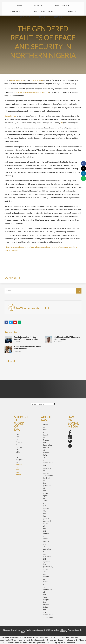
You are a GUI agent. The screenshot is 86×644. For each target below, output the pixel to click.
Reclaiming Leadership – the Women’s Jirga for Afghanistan (26, 338)
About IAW (40, 5)
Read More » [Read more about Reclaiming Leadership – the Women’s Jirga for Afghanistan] (18, 342)
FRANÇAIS (60, 17)
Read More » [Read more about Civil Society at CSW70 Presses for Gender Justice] (58, 342)
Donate (72, 11)
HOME (21, 5)
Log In (42, 17)
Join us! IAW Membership (46, 11)
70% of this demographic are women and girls (31, 92)
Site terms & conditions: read (23, 631)
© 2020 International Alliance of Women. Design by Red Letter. (63, 631)
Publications (17, 11)
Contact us (25, 17)
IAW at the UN (62, 5)
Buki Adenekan (37, 80)
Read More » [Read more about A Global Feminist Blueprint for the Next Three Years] (18, 351)
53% (61, 123)
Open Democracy (17, 80)
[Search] (79, 291)
